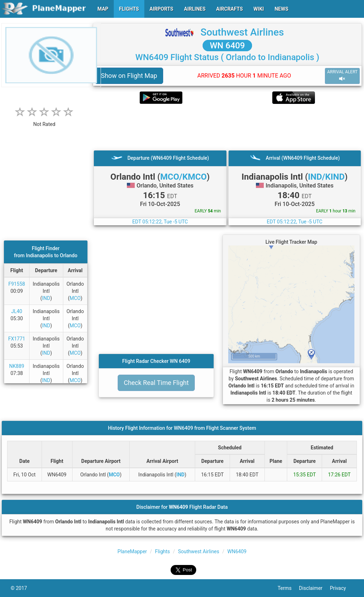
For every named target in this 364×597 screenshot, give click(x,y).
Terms (288, 588)
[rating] (44, 120)
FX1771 (17, 339)
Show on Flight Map (129, 76)
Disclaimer (314, 588)
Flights (162, 551)
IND (46, 298)
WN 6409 (227, 46)
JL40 (17, 311)
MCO (75, 298)
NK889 (17, 366)
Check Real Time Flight (156, 383)
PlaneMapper (132, 551)
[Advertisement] (227, 127)
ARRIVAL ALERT (342, 76)
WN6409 (237, 551)
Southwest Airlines (242, 32)
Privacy (342, 588)
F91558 (17, 284)
